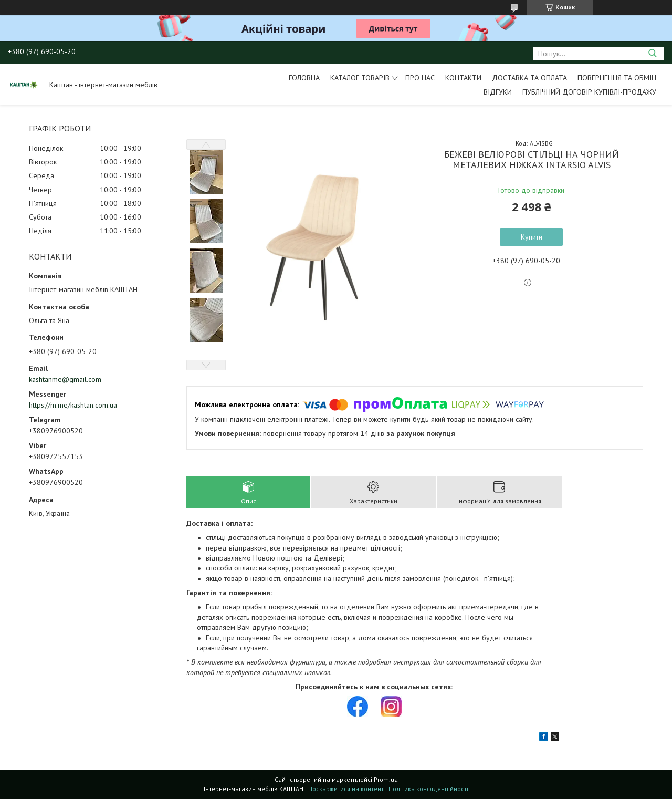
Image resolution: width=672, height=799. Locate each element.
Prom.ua (386, 779)
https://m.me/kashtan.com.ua (73, 405)
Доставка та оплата (529, 78)
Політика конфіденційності (428, 789)
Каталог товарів (360, 78)
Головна (304, 78)
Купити (532, 237)
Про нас (420, 78)
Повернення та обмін (617, 78)
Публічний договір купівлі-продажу (589, 92)
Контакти (463, 78)
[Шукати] (652, 53)
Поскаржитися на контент (346, 789)
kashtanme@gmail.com (65, 379)
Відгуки (498, 92)
